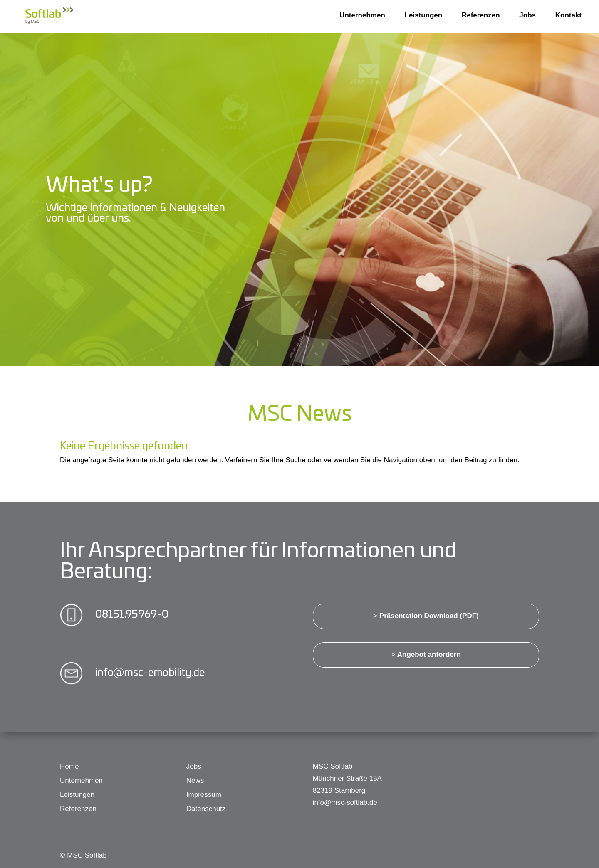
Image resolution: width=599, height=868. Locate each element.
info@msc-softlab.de (345, 803)
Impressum (204, 795)
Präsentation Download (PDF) (429, 616)
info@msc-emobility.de (150, 672)
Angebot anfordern (429, 655)
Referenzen (481, 15)
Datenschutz (206, 809)
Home (69, 766)
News (195, 780)
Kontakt (568, 15)
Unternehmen (362, 15)
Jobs (527, 15)
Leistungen (424, 15)
